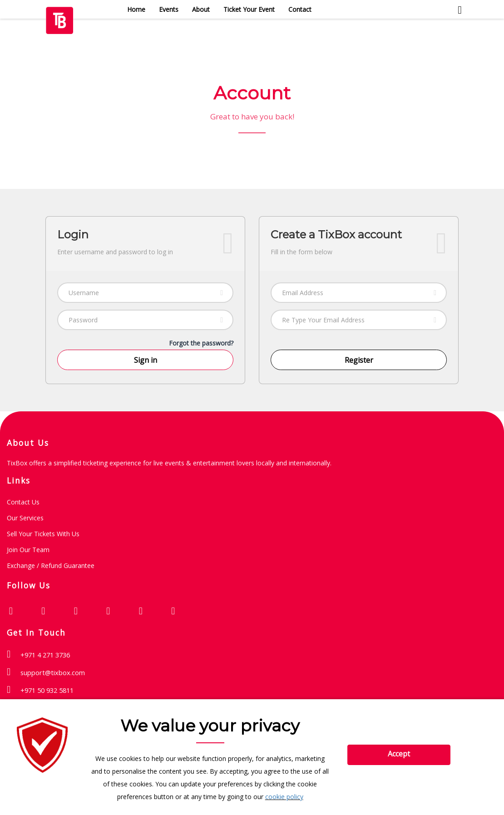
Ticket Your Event (249, 9)
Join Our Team (28, 550)
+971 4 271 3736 (45, 655)
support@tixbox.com (53, 672)
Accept (399, 754)
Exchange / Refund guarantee (51, 566)
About (201, 9)
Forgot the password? (201, 343)
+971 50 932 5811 (47, 690)
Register (359, 360)
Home (136, 9)
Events (169, 9)
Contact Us (23, 502)
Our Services (25, 518)
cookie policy (284, 797)
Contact (300, 9)
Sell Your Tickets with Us (43, 534)
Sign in (146, 360)
